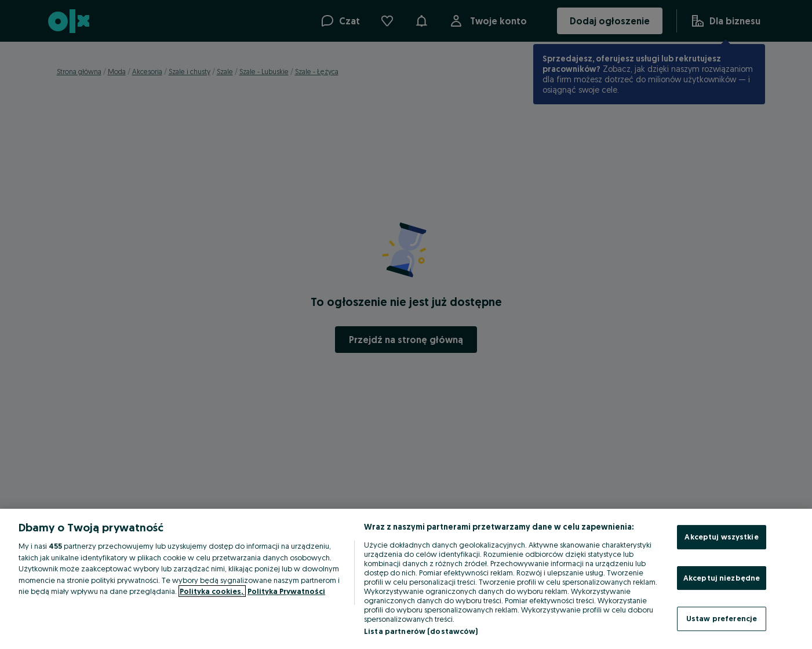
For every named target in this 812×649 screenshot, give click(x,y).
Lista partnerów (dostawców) (421, 631)
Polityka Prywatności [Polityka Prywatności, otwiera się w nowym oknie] (286, 591)
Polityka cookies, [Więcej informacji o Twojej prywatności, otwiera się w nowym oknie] (212, 591)
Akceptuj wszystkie (721, 537)
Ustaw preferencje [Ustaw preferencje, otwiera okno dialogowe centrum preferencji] (722, 618)
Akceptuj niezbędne (722, 578)
